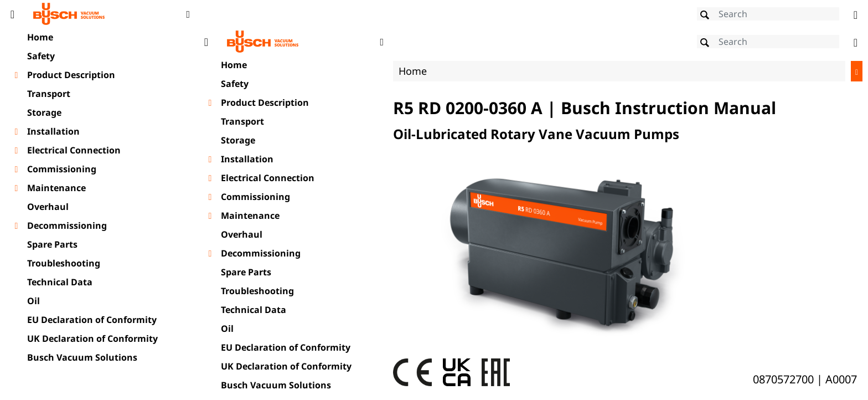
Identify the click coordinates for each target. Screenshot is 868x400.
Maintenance (56, 188)
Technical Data (60, 282)
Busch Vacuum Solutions (82, 357)
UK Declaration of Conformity (92, 339)
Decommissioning (67, 225)
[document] (531, 212)
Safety (41, 56)
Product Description (71, 75)
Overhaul (48, 207)
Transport (49, 94)
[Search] (768, 14)
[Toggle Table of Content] (12, 14)
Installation (53, 131)
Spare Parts (52, 244)
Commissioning (62, 169)
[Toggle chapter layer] (16, 75)
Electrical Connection (74, 150)
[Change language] (856, 14)
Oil (33, 301)
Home (40, 37)
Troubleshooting (64, 263)
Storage (44, 112)
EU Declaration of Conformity (92, 320)
